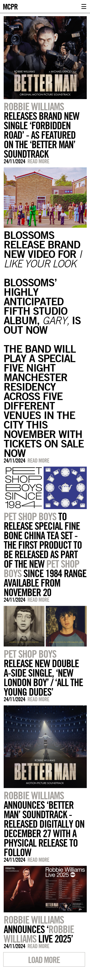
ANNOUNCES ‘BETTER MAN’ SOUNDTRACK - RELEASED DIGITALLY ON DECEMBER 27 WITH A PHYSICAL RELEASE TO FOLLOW (44, 824)
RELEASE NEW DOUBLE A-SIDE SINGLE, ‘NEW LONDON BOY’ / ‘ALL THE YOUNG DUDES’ (43, 673)
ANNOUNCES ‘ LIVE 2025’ (39, 929)
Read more (38, 161)
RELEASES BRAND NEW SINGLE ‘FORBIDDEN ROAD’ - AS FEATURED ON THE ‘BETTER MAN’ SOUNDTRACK (41, 130)
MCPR (10, 6)
